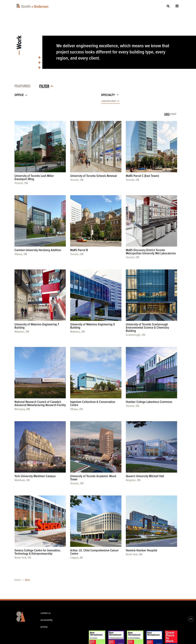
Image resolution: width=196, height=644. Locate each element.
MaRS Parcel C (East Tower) (142, 176)
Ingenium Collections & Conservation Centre (93, 404)
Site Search (168, 6)
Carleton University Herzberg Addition (38, 250)
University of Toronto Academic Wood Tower (93, 478)
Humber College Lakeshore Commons (149, 402)
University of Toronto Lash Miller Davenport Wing (34, 178)
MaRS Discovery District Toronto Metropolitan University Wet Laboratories (151, 252)
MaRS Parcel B (79, 250)
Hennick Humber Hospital (142, 551)
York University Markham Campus (35, 476)
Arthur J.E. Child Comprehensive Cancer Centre (94, 552)
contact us (46, 613)
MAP (174, 114)
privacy (44, 627)
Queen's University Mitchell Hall (145, 476)
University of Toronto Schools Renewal (94, 176)
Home (18, 580)
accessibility (47, 620)
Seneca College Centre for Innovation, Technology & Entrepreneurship (38, 552)
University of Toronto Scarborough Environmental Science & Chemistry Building (147, 328)
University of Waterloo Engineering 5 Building (93, 326)
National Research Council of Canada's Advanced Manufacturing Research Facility (40, 404)
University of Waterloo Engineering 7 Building (37, 326)
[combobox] (55, 101)
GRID (167, 114)
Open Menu (177, 6)
